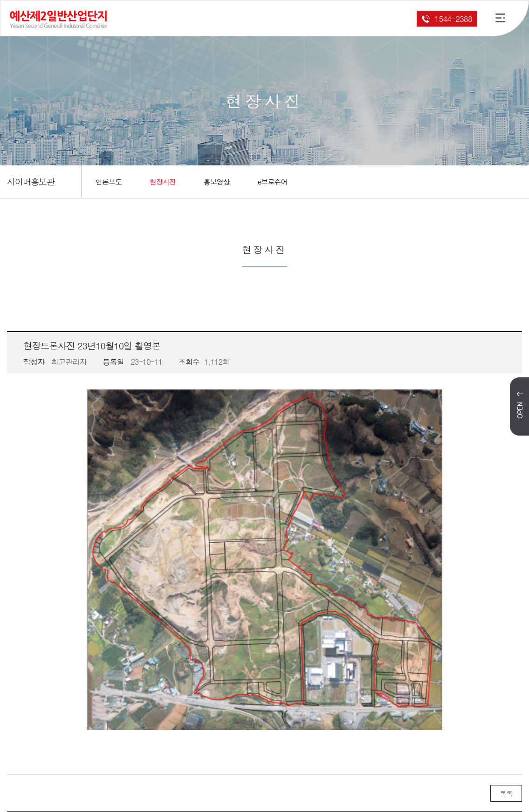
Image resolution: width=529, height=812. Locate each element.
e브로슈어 (272, 181)
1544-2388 (447, 19)
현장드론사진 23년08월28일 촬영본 (120, 692)
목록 (506, 650)
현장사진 (163, 181)
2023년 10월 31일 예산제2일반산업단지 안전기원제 (146, 679)
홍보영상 (217, 181)
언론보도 (109, 181)
